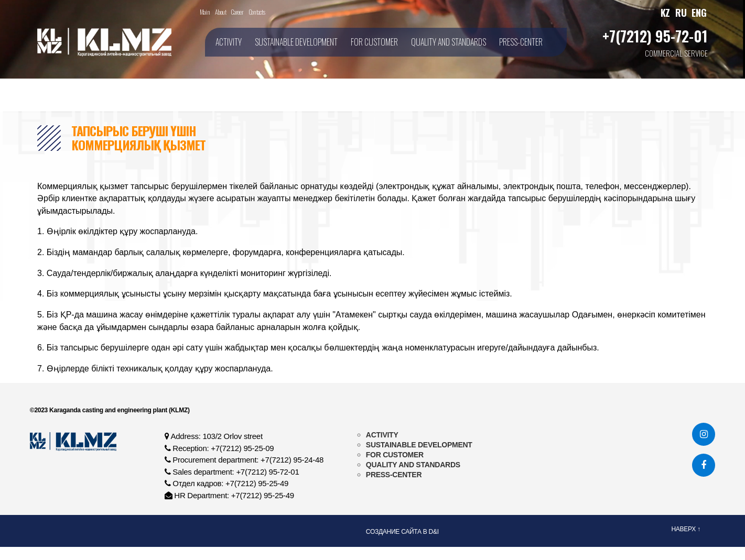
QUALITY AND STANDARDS (449, 42)
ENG (699, 13)
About (221, 12)
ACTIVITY (229, 42)
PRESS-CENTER (521, 42)
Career (237, 12)
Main (205, 12)
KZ (665, 13)
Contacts (257, 12)
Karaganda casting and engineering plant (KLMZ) (119, 410)
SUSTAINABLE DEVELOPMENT (296, 42)
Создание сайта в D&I (402, 532)
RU (681, 13)
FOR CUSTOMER (374, 42)
